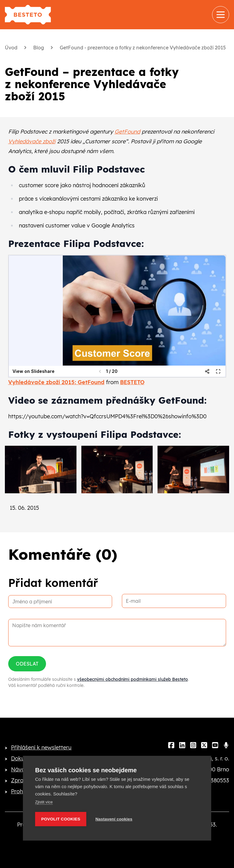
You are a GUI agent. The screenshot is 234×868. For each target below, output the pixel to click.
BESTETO (132, 382)
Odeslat (27, 664)
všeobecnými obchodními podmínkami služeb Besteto (133, 679)
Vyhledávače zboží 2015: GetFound (56, 382)
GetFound (127, 132)
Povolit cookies (61, 819)
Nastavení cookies (114, 819)
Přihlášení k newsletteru (41, 747)
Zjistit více (44, 802)
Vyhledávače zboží (32, 141)
